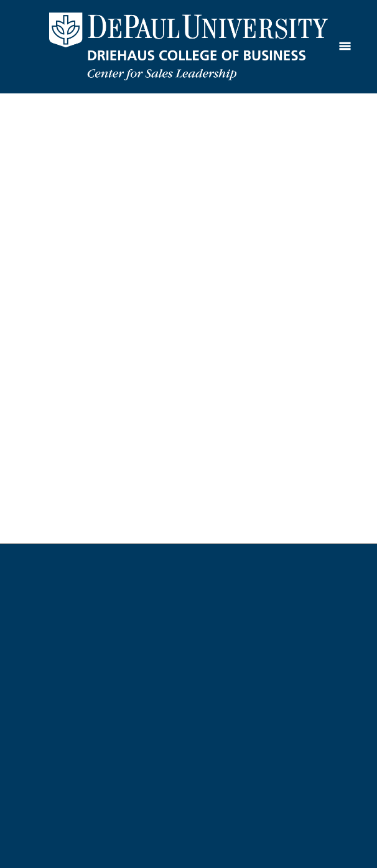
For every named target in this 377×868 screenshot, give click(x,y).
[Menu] (345, 46)
